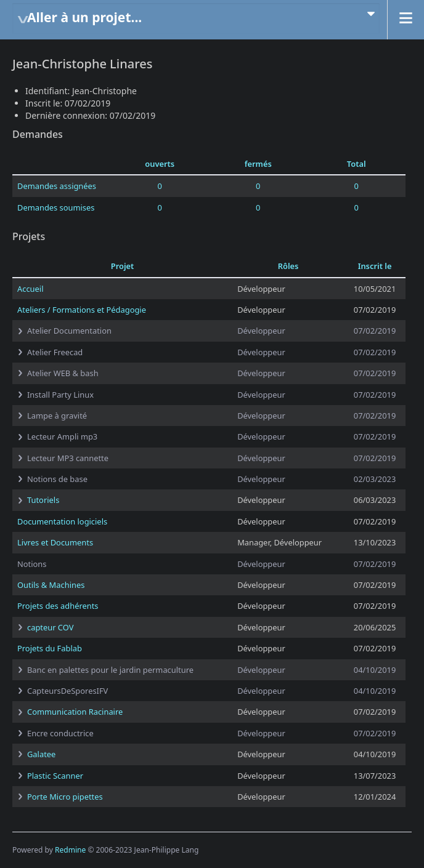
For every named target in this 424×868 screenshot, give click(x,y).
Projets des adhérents (58, 606)
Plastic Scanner (55, 776)
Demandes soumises (56, 207)
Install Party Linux (60, 395)
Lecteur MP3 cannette (68, 458)
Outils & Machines (51, 585)
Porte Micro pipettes (65, 797)
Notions (32, 564)
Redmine (70, 850)
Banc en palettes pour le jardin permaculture (110, 670)
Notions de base (57, 479)
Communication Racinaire (75, 712)
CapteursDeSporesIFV (67, 691)
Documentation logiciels (62, 521)
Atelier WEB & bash (63, 373)
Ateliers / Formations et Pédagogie (82, 310)
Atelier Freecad (55, 352)
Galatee (41, 754)
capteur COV (50, 627)
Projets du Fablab (50, 648)
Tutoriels (43, 500)
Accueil (30, 289)
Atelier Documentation (69, 331)
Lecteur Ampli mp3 (62, 436)
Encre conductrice (60, 733)
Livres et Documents (55, 542)
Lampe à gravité (57, 416)
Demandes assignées (57, 186)
